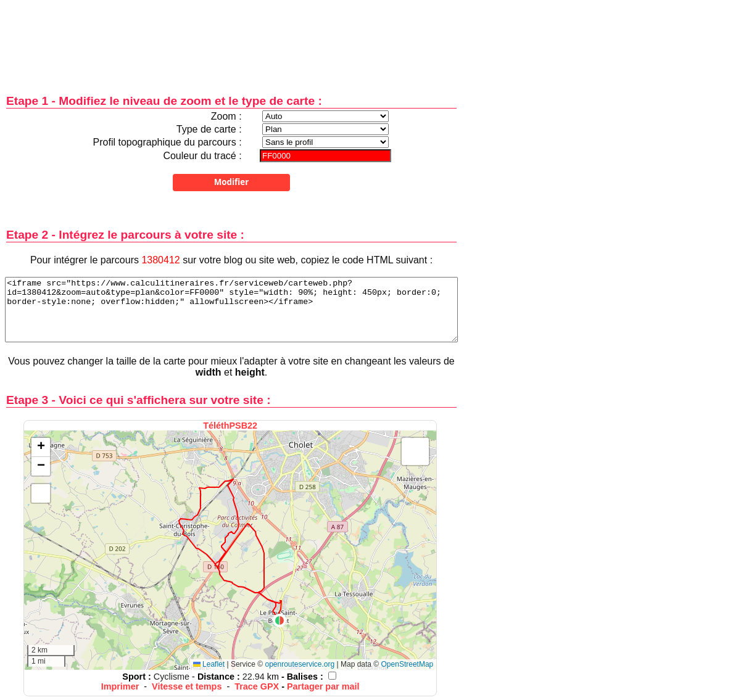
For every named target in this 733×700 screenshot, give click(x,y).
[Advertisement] (231, 39)
